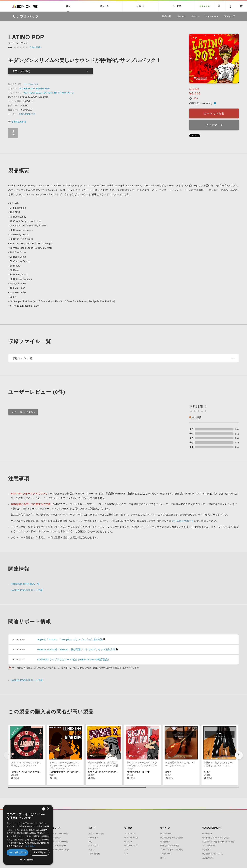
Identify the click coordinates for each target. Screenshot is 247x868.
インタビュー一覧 (60, 842)
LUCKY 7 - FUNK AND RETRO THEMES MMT (33, 772)
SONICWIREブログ (61, 850)
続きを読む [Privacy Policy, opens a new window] (31, 846)
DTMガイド (93, 838)
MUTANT (128, 842)
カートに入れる (214, 113)
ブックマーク (214, 125)
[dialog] (28, 835)
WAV (26, 93)
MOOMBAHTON (27, 88)
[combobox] (44, 809)
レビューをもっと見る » (23, 412)
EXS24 (39, 93)
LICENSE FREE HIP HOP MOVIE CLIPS (69, 772)
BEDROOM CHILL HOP (138, 772)
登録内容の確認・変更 (170, 846)
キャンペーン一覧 (60, 834)
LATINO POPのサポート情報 (27, 590)
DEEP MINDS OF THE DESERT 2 (104, 772)
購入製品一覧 (166, 834)
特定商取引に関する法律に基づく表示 (218, 842)
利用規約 (206, 850)
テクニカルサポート (183, 521)
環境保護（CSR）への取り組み (216, 838)
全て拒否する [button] (40, 852)
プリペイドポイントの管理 (172, 850)
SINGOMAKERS (27, 114)
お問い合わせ (94, 854)
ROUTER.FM (130, 838)
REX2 (32, 93)
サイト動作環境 (209, 846)
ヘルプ (91, 850)
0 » (36, 47)
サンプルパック (31, 84)
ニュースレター (59, 846)
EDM (47, 88)
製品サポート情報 (96, 834)
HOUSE (40, 88)
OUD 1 (207, 772)
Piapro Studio (130, 846)
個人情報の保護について (213, 854)
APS (126, 850)
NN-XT (57, 93)
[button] (239, 755)
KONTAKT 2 (68, 93)
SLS (126, 854)
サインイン (205, 6)
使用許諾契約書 (17, 122)
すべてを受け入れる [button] (17, 852)
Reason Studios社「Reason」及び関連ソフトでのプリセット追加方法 (76, 649)
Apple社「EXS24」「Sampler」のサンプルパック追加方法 (70, 639)
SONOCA (128, 834)
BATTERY (48, 93)
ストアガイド (94, 846)
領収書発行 (165, 842)
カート (163, 858)
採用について (208, 858)
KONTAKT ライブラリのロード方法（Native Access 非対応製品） (74, 659)
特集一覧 (56, 838)
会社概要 (206, 834)
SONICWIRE (25, 6)
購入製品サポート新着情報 (172, 838)
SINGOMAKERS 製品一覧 (25, 584)
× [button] (48, 809)
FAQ (90, 842)
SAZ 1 (168, 772)
